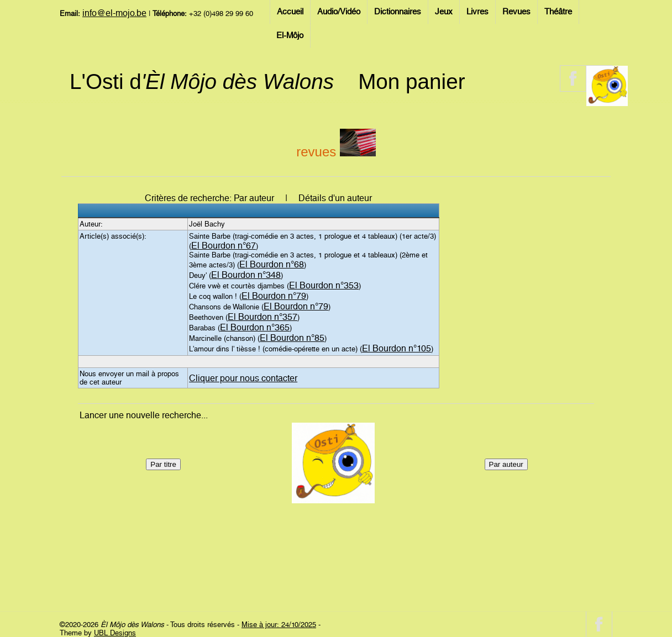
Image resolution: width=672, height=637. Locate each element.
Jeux (444, 12)
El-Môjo (290, 35)
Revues (516, 12)
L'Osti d (202, 81)
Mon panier (411, 81)
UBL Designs (115, 633)
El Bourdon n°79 (274, 296)
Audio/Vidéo (339, 12)
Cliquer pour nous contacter (243, 378)
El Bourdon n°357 (262, 317)
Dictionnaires (398, 12)
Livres (477, 12)
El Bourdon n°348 (246, 275)
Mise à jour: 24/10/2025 (279, 625)
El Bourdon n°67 (224, 246)
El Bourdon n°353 (324, 285)
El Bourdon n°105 (397, 348)
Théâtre (558, 12)
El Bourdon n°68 (272, 264)
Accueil (290, 12)
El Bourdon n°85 (292, 338)
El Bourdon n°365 (255, 327)
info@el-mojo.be (114, 13)
